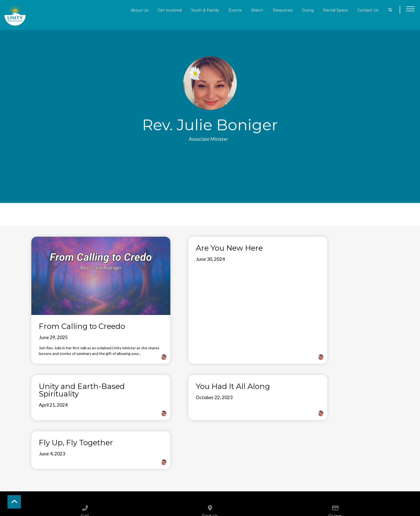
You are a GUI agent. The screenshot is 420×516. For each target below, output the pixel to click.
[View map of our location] (210, 440)
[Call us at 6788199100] (85, 440)
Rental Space (335, 10)
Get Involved (170, 10)
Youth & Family (205, 10)
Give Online (335, 455)
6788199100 (85, 455)
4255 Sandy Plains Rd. (210, 455)
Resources (283, 10)
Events (235, 10)
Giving (308, 10)
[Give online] (335, 440)
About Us (139, 10)
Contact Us (368, 10)
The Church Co (210, 502)
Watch (257, 10)
